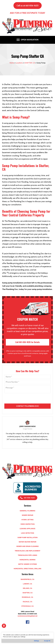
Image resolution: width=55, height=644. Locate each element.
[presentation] (28, 406)
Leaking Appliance (27, 529)
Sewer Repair (27, 515)
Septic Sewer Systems (27, 564)
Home (12, 63)
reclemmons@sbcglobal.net (27, 616)
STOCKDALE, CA (27, 606)
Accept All (47, 641)
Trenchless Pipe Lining (27, 555)
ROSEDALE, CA (28, 597)
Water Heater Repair (28, 542)
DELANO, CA (27, 588)
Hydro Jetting (28, 520)
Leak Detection (27, 533)
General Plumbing (27, 511)
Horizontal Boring (27, 560)
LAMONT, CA (27, 584)
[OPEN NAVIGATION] (27, 40)
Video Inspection (27, 524)
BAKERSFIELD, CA (28, 579)
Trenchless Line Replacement (27, 551)
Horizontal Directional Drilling (28, 569)
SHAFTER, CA (30, 63)
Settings (36, 641)
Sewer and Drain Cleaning (27, 546)
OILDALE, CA (27, 602)
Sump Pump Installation (27, 537)
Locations (19, 63)
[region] (27, 638)
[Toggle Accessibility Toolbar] (4, 626)
